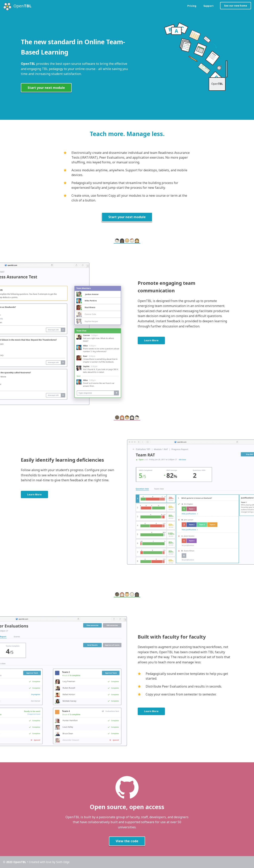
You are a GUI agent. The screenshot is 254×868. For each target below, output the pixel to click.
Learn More (151, 340)
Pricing (192, 6)
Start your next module (46, 88)
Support (208, 6)
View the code (127, 841)
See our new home (236, 6)
